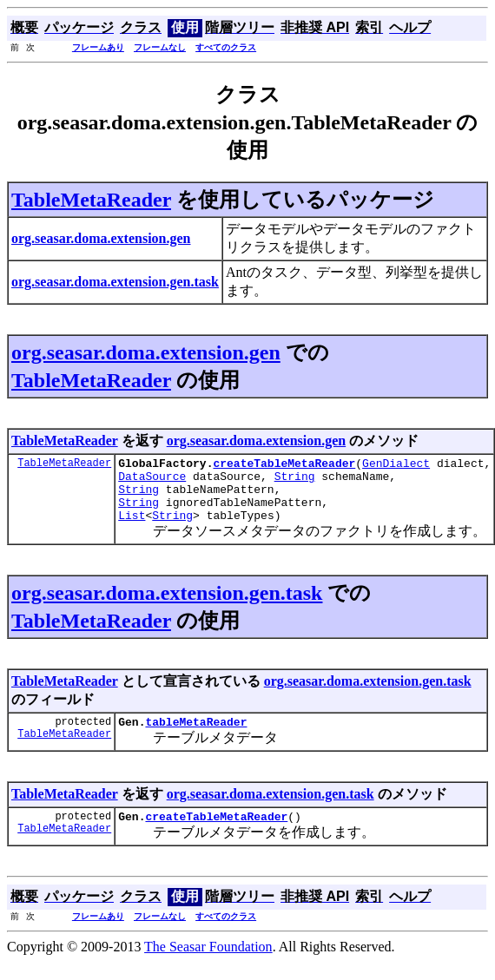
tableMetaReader (196, 737)
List (132, 528)
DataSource (152, 481)
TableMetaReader (91, 200)
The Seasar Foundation (208, 965)
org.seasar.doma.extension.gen (146, 352)
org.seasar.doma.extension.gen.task (167, 606)
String (295, 481)
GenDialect (396, 465)
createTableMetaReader (284, 465)
